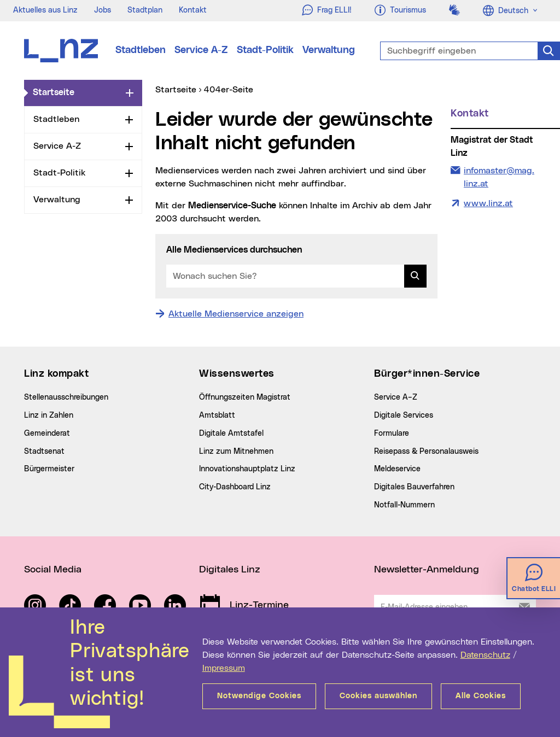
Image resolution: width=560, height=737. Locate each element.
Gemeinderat (47, 434)
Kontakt (193, 10)
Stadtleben (141, 50)
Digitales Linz (230, 570)
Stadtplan (145, 10)
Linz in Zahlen (49, 416)
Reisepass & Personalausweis (426, 452)
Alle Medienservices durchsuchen (234, 250)
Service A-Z (201, 50)
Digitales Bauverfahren (414, 487)
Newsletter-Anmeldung (427, 570)
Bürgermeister (49, 469)
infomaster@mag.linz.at (499, 176)
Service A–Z (396, 397)
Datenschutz (485, 655)
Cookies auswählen (378, 696)
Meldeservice (397, 469)
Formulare (392, 434)
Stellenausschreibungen (66, 397)
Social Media (53, 570)
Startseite (77, 92)
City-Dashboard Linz (235, 487)
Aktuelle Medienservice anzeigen (236, 314)
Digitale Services (404, 416)
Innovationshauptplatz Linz (247, 469)
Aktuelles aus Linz (45, 10)
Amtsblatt (217, 416)
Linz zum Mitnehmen (236, 452)
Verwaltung (329, 50)
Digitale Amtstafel (231, 434)
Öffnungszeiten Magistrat (245, 397)
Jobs (103, 10)
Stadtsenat (44, 452)
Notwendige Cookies (259, 696)
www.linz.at (488, 203)
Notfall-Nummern (404, 505)
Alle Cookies (481, 696)
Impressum (224, 668)
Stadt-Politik (265, 50)
